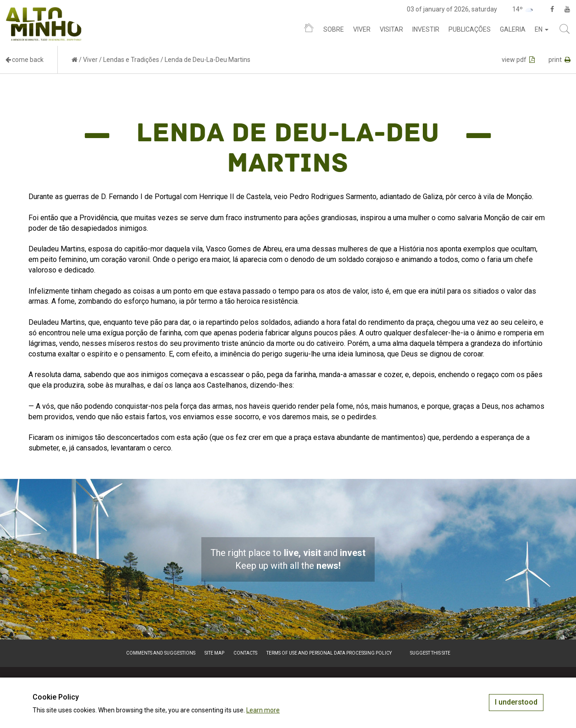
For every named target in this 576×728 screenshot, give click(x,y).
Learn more (263, 710)
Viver (362, 29)
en (542, 29)
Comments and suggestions (161, 653)
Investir (426, 29)
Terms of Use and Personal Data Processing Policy (329, 653)
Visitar (391, 29)
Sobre (334, 29)
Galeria (513, 29)
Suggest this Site (430, 653)
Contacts (245, 653)
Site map (214, 653)
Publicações (470, 29)
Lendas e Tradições (131, 60)
